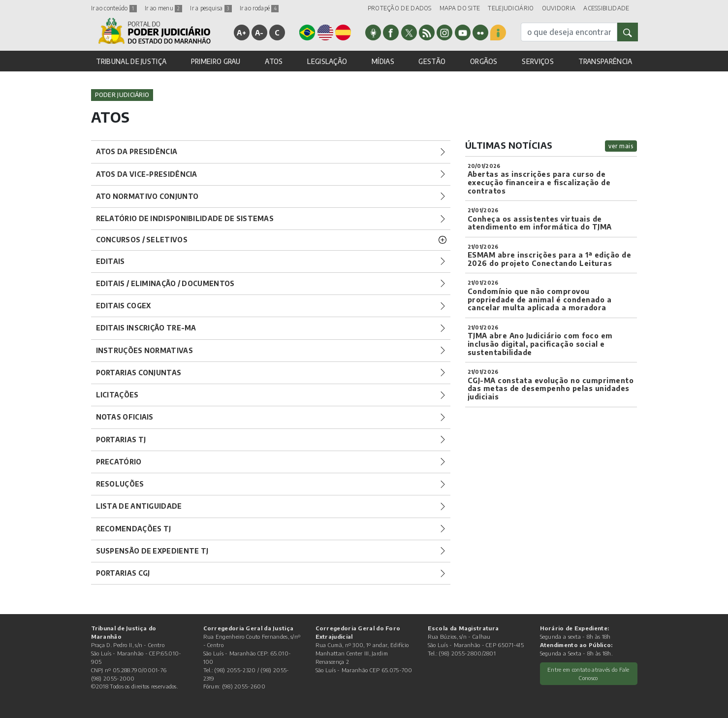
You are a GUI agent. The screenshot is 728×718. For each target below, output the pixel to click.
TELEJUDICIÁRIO (511, 8)
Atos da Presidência (137, 151)
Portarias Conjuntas (139, 373)
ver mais (621, 146)
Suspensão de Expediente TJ (152, 551)
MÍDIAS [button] (383, 61)
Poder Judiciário (122, 95)
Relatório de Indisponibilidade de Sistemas (185, 218)
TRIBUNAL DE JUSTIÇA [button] (131, 61)
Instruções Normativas (144, 350)
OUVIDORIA (559, 8)
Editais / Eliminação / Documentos (165, 283)
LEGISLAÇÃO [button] (327, 61)
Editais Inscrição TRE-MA (146, 328)
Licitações (117, 395)
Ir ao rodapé (259, 8)
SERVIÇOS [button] (538, 61)
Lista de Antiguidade (139, 506)
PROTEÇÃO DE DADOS (400, 8)
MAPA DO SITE (460, 8)
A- (259, 33)
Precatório (119, 462)
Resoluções (120, 484)
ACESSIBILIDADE (606, 8)
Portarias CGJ (123, 573)
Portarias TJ (121, 440)
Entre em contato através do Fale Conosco (588, 673)
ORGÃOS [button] (484, 61)
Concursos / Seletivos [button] (142, 240)
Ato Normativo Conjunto (147, 196)
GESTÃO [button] (432, 61)
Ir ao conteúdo (114, 8)
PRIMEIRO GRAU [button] (216, 61)
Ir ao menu (163, 8)
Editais (111, 261)
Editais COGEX (124, 306)
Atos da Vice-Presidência (147, 174)
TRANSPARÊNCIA (605, 61)
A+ (241, 33)
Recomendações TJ (134, 529)
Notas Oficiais (125, 417)
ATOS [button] (274, 61)
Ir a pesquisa (211, 8)
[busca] (569, 32)
